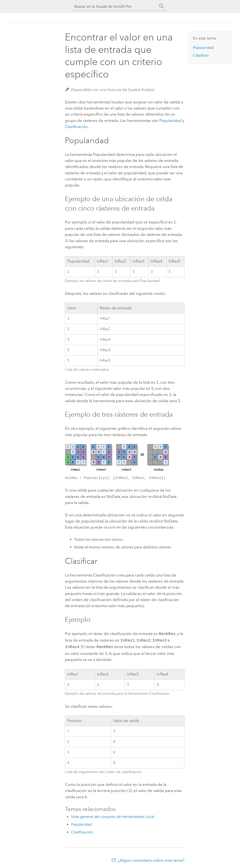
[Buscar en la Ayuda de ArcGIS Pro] (115, 6)
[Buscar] (162, 6)
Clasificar (201, 55)
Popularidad (170, 120)
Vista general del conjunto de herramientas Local (113, 815)
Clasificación (76, 127)
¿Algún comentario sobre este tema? (151, 859)
